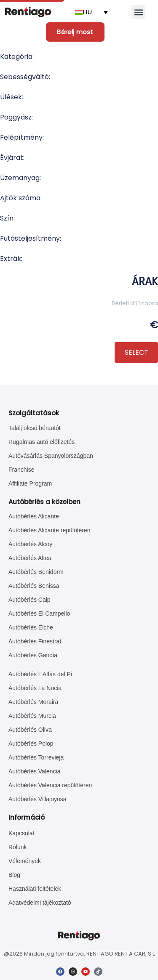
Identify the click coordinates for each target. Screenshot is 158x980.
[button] (138, 12)
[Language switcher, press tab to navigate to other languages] (91, 12)
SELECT (137, 352)
